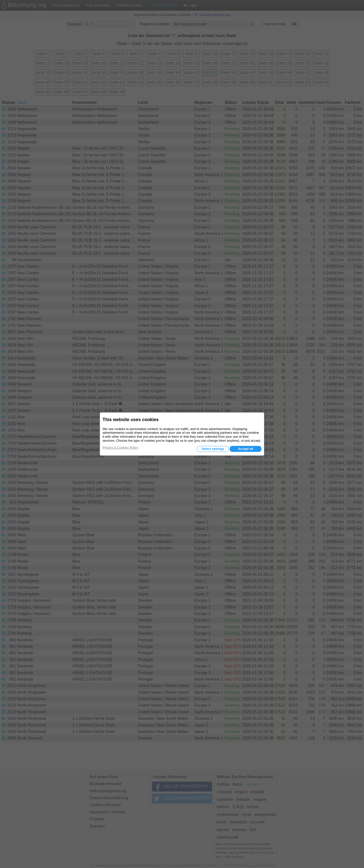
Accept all (245, 449)
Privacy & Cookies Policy (120, 448)
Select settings (213, 449)
